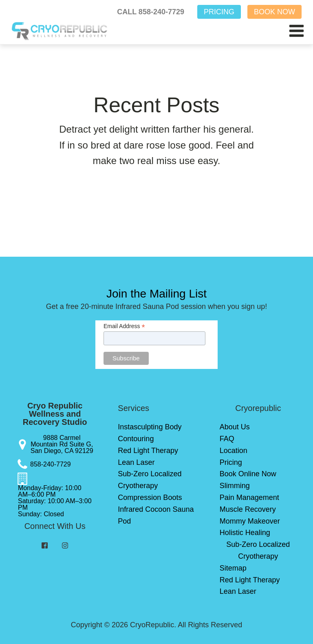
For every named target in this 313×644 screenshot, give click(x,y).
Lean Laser (136, 462)
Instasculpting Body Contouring (150, 433)
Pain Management (249, 497)
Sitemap (233, 568)
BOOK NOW (274, 12)
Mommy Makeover (250, 521)
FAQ (227, 439)
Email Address (124, 326)
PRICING (219, 12)
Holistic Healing (245, 533)
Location (234, 451)
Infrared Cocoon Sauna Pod (156, 515)
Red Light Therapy (148, 451)
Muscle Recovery (248, 509)
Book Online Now (248, 474)
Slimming (235, 486)
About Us (235, 427)
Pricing (231, 462)
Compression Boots (150, 497)
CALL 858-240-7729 (151, 12)
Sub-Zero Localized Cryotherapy (150, 480)
